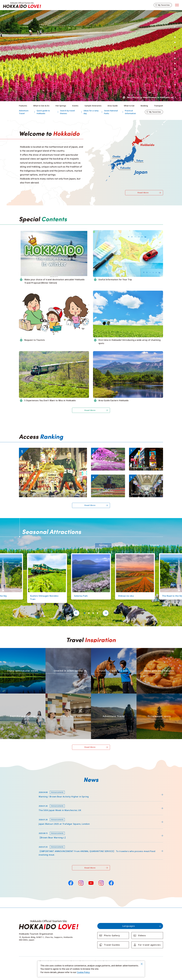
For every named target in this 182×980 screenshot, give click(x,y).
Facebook (71, 883)
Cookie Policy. (83, 972)
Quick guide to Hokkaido (43, 112)
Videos (142, 935)
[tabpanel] (91, 56)
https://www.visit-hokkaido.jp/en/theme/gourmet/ (153, 650)
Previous (175, 27)
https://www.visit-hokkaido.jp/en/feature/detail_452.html (47, 803)
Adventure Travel (24, 112)
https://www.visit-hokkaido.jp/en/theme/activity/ (106, 650)
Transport (159, 106)
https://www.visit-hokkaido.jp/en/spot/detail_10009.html (146, 451)
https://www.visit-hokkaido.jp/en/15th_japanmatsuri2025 (47, 816)
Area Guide (113, 106)
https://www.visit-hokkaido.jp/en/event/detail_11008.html (47, 449)
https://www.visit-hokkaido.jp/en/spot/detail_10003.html (146, 478)
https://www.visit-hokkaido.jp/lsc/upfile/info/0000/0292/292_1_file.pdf (53, 789)
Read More (143, 193)
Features (23, 106)
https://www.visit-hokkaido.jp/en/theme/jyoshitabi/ (16, 696)
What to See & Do (41, 106)
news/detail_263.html (29, 830)
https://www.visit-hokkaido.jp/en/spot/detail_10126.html (46, 555)
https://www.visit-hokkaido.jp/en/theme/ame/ (68, 695)
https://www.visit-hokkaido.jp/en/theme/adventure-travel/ (111, 696)
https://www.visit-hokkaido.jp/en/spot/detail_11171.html (108, 451)
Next (175, 85)
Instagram (81, 883)
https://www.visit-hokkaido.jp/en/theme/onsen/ (60, 650)
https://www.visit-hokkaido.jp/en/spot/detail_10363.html (134, 555)
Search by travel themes (67, 112)
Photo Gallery (112, 935)
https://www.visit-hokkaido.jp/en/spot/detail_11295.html (108, 478)
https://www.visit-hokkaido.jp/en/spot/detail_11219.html (90, 555)
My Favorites (164, 5)
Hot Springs (61, 106)
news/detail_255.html (29, 844)
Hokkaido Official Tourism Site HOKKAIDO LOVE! (22, 5)
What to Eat (129, 106)
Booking (144, 106)
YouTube (91, 883)
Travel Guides (112, 945)
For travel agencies (149, 945)
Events (75, 106)
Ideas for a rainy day (91, 112)
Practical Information (130, 112)
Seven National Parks (111, 112)
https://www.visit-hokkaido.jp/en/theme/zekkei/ (15, 650)
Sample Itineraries (93, 106)
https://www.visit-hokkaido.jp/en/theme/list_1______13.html (157, 696)
